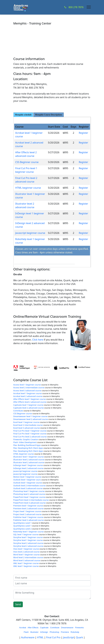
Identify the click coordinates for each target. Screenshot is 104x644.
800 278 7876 (74, 7)
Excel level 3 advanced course (27, 428)
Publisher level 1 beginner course (28, 517)
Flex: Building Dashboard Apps (27, 445)
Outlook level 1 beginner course (28, 483)
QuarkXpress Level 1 (23, 523)
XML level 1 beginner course (26, 563)
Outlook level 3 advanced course (28, 488)
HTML (40, 637)
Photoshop (54, 632)
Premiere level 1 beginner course (28, 506)
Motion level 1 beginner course (27, 477)
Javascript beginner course (30, 233)
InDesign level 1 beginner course (28, 465)
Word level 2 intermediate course (28, 557)
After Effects (33, 628)
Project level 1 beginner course (27, 511)
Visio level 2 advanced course (26, 552)
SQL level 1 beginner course (26, 534)
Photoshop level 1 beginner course (29, 491)
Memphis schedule (23, 115)
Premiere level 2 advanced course (28, 508)
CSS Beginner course (27, 162)
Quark (79, 637)
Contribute (18, 411)
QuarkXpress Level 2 (23, 529)
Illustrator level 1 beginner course (29, 457)
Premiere (65, 632)
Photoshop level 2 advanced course (29, 494)
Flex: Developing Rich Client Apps (28, 448)
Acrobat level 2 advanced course (28, 396)
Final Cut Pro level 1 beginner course (30, 431)
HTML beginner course (28, 188)
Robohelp (75, 632)
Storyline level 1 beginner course (28, 537)
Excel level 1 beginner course (26, 422)
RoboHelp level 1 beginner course (29, 532)
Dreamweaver (67, 628)
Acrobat (23, 628)
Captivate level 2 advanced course (29, 408)
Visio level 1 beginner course (26, 549)
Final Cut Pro (53, 637)
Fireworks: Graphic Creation (26, 439)
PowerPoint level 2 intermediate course (31, 500)
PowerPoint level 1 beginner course (29, 497)
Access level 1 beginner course (27, 385)
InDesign (44, 632)
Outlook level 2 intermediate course (29, 486)
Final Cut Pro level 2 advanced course (30, 437)
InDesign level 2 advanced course (28, 468)
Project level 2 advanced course (27, 514)
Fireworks (79, 628)
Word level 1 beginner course (26, 555)
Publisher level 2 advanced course (29, 520)
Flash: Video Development (25, 442)
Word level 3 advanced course (27, 560)
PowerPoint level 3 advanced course (29, 503)
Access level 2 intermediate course (29, 388)
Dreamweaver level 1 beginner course (30, 416)
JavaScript (69, 637)
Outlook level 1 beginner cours (27, 480)
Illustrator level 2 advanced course (29, 460)
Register (83, 133)
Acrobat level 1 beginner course (28, 393)
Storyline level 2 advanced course (28, 543)
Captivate (44, 628)
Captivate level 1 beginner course (28, 405)
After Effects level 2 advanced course (30, 402)
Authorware (28, 637)
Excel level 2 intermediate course (28, 425)
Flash (26, 632)
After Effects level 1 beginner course (30, 399)
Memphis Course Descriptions (48, 115)
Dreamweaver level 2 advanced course (31, 419)
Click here (38, 340)
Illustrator (34, 632)
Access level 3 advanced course (27, 391)
